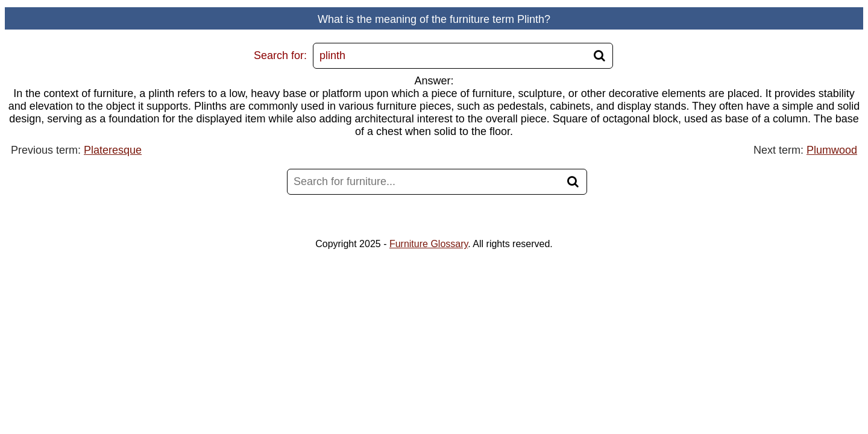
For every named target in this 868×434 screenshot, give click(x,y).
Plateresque (113, 150)
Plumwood (832, 150)
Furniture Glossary (429, 244)
